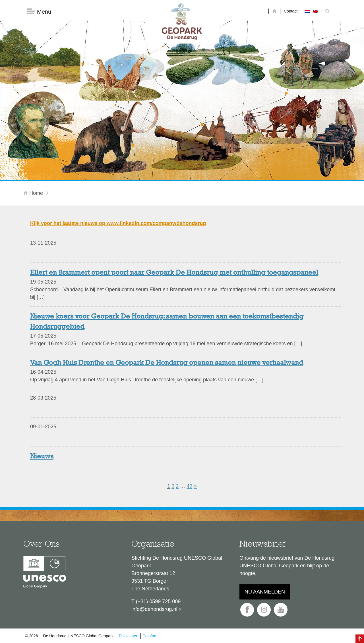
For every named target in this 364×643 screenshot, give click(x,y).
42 (189, 486)
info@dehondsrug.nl (154, 609)
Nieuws (42, 457)
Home (34, 193)
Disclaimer (128, 636)
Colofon (149, 636)
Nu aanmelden (265, 592)
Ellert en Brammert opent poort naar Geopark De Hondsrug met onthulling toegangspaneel (174, 273)
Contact (291, 11)
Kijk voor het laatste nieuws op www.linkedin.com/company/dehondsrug (118, 223)
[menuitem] (307, 11)
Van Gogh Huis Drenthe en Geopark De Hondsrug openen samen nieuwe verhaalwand (167, 363)
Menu (39, 12)
